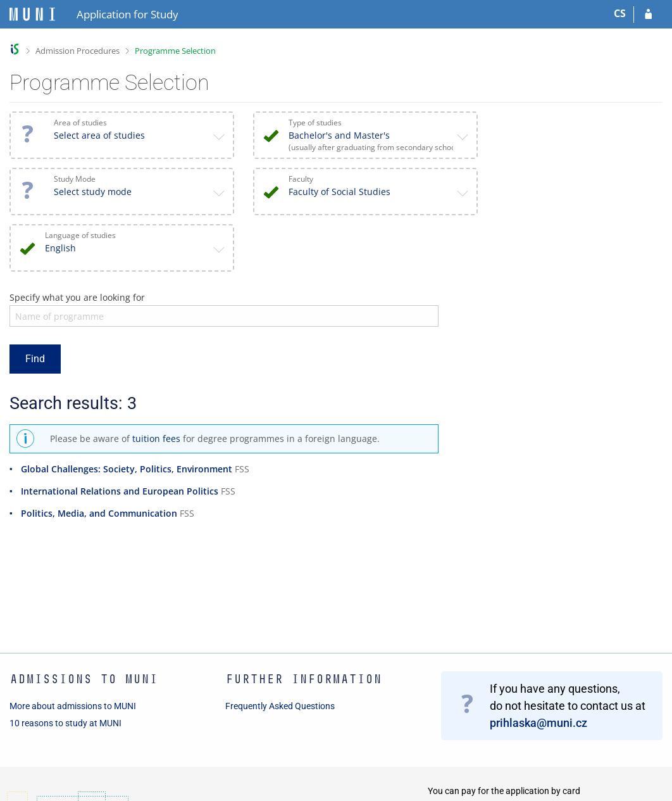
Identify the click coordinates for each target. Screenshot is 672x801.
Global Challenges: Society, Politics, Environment (127, 469)
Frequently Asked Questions (280, 706)
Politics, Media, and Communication (99, 513)
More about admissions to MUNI (73, 706)
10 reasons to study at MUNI (65, 723)
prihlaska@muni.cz (538, 723)
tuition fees (156, 438)
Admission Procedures (78, 51)
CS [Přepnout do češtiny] (620, 13)
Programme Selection (175, 51)
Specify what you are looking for (77, 297)
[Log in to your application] (648, 15)
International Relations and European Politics (120, 491)
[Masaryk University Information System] (32, 14)
